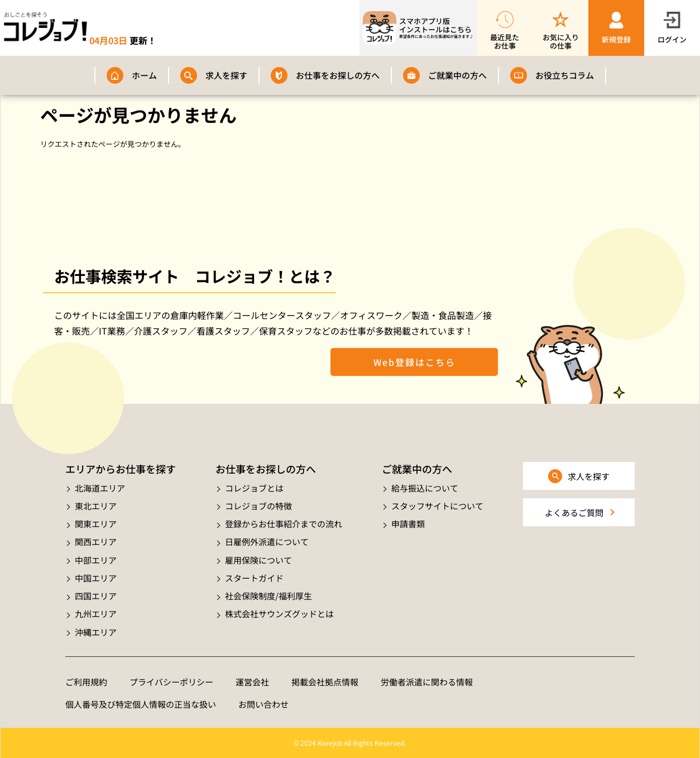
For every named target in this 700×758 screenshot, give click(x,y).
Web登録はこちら (414, 362)
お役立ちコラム (565, 75)
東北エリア (96, 506)
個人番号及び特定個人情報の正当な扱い (141, 704)
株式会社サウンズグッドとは (279, 614)
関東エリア (96, 524)
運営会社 (252, 682)
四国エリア (96, 596)
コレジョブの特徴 (258, 506)
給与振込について (425, 488)
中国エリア (96, 578)
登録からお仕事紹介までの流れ (284, 524)
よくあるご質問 (574, 513)
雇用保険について (258, 560)
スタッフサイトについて (437, 506)
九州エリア (96, 614)
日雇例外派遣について (267, 542)
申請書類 (408, 524)
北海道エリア (100, 488)
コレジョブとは (254, 488)
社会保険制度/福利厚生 (269, 596)
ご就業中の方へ (457, 75)
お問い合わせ (263, 704)
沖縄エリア (96, 632)
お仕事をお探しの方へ (338, 75)
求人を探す (226, 75)
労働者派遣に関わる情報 (427, 682)
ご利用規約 (86, 682)
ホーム (144, 75)
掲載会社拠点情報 (325, 682)
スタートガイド (254, 578)
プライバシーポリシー (171, 682)
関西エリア (96, 542)
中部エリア (96, 560)
